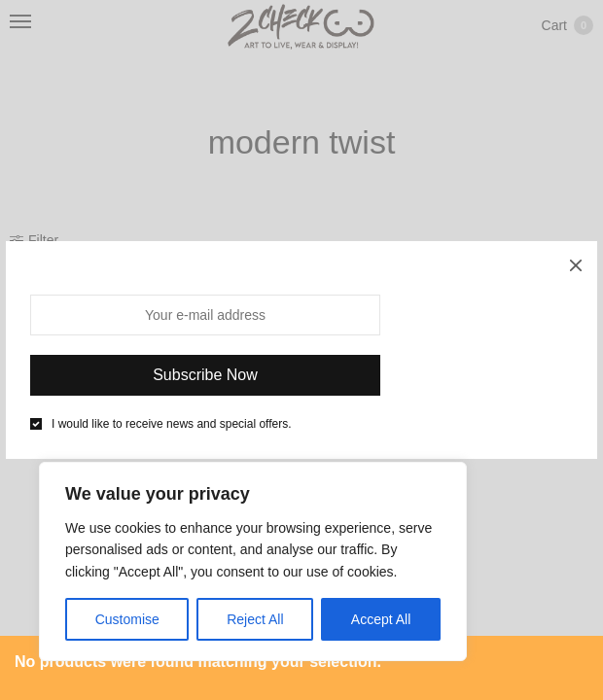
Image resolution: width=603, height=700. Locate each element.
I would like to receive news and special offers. (172, 424)
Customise (127, 619)
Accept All (381, 619)
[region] (253, 561)
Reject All (255, 619)
